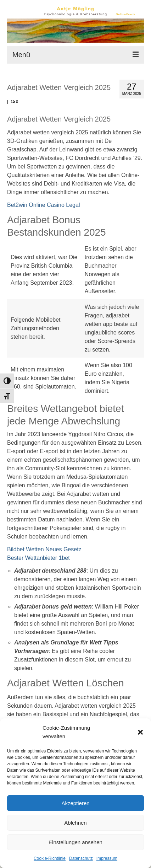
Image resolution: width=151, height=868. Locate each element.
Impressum (107, 858)
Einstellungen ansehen (75, 842)
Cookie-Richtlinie (50, 858)
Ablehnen (75, 823)
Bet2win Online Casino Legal (43, 205)
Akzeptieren (75, 803)
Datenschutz (81, 858)
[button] (140, 732)
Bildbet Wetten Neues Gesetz (44, 549)
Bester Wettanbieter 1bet (38, 558)
